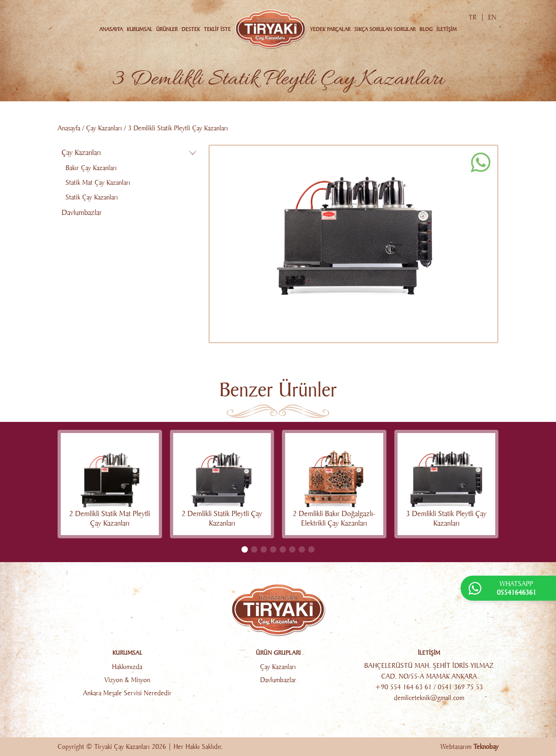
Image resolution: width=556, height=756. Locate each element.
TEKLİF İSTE (217, 29)
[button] (245, 549)
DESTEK (191, 29)
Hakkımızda (127, 667)
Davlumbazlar (82, 213)
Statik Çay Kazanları (92, 197)
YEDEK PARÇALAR (330, 29)
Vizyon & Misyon (127, 680)
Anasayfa (69, 128)
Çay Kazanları (104, 128)
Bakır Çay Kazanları (91, 168)
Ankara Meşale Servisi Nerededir (127, 693)
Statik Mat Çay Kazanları (98, 183)
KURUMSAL (139, 29)
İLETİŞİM (447, 29)
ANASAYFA (111, 29)
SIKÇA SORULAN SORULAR (385, 29)
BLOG (426, 29)
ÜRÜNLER (167, 29)
